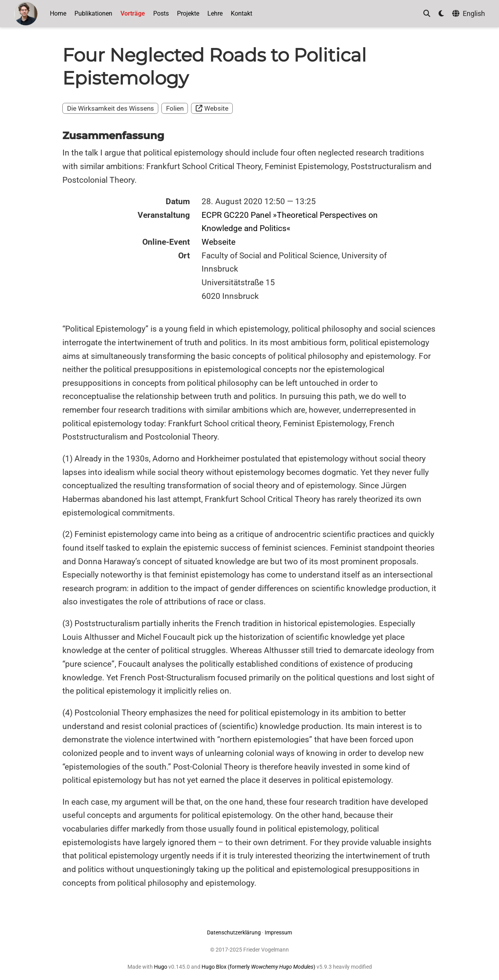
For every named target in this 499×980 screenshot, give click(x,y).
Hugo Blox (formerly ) (259, 967)
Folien (175, 108)
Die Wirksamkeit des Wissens (111, 108)
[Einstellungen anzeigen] (441, 14)
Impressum (278, 932)
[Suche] (427, 14)
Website (212, 108)
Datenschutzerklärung (234, 932)
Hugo (161, 967)
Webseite (219, 242)
